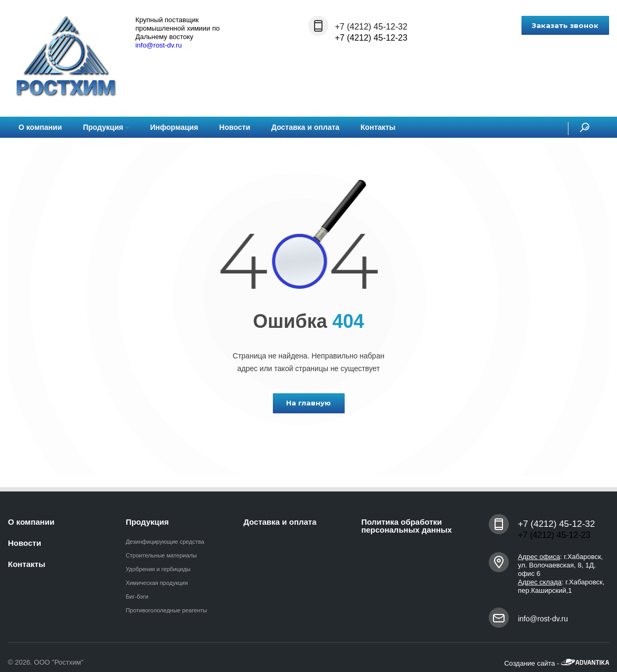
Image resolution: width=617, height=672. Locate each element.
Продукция (106, 127)
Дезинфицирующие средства (165, 542)
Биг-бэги (137, 597)
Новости (235, 127)
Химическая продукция (157, 583)
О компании (40, 127)
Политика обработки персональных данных (406, 526)
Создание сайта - (557, 663)
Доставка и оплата (305, 127)
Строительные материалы (161, 555)
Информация (174, 127)
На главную (308, 403)
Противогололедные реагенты (166, 610)
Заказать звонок (565, 25)
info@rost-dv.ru (158, 45)
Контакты (378, 127)
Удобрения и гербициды (158, 569)
